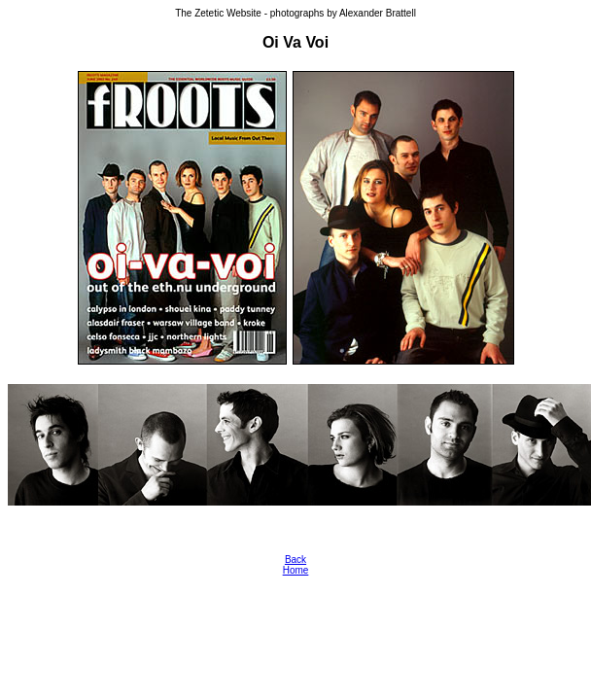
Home (296, 570)
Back (295, 560)
